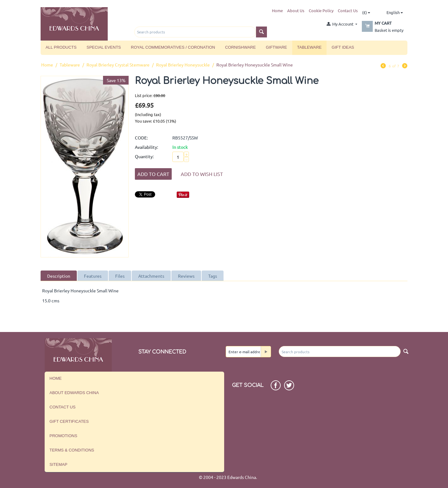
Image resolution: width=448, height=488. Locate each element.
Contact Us (348, 10)
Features (93, 276)
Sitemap (59, 464)
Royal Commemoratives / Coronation (173, 47)
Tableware (310, 47)
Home (277, 10)
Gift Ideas (343, 47)
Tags (213, 276)
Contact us (63, 407)
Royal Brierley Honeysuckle (183, 65)
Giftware (276, 47)
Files (120, 276)
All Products (61, 47)
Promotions (64, 436)
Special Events (104, 47)
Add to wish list (202, 174)
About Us (296, 10)
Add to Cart (153, 174)
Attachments (151, 276)
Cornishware (240, 47)
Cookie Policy (321, 10)
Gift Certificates (69, 421)
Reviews (186, 276)
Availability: (146, 147)
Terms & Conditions (72, 450)
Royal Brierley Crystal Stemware (118, 65)
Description (59, 276)
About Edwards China (74, 393)
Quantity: (144, 156)
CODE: (141, 138)
